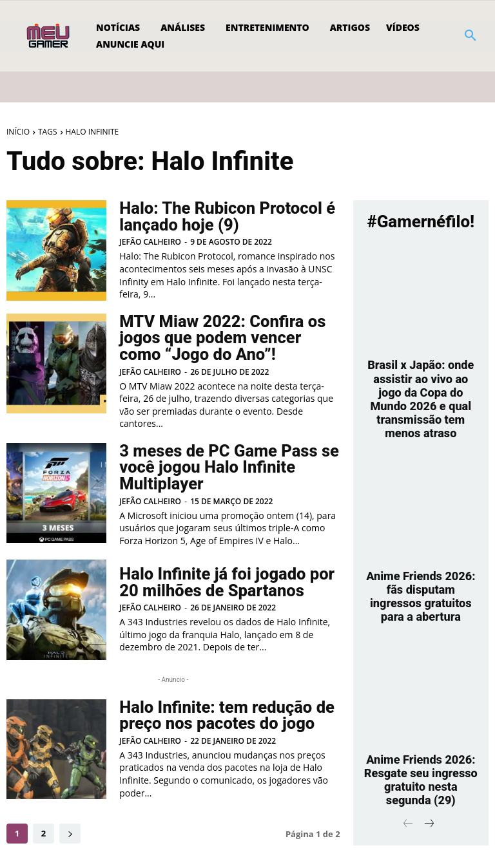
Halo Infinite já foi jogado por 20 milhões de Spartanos (220, 576)
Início (18, 132)
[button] (471, 36)
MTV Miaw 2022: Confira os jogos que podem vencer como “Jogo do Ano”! (226, 337)
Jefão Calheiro (150, 241)
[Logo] (49, 36)
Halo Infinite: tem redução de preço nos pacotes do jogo (220, 709)
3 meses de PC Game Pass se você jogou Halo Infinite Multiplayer (222, 463)
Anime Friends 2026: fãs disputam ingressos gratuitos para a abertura (421, 563)
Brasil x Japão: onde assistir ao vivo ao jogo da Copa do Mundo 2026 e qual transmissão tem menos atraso (421, 387)
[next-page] (70, 827)
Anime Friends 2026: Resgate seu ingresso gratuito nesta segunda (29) (421, 733)
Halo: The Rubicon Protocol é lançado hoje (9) (221, 217)
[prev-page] (408, 774)
